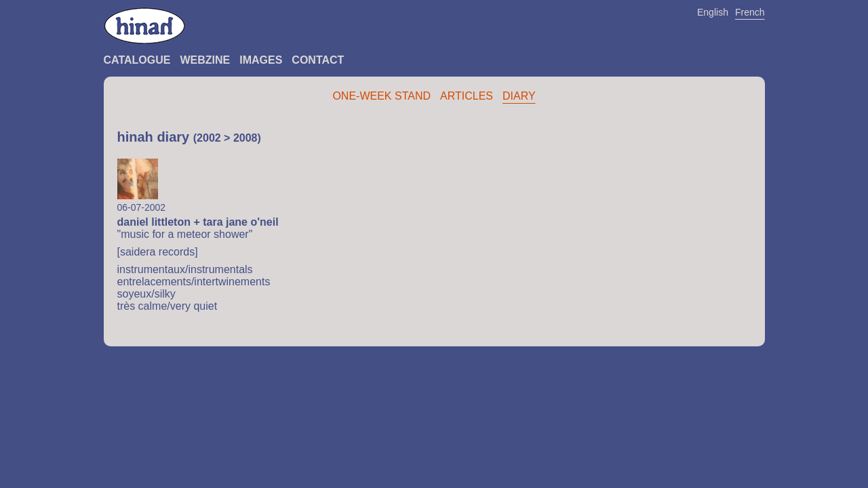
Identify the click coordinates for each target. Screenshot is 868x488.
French (750, 12)
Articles (467, 96)
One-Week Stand (381, 96)
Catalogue (137, 60)
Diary (519, 96)
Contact (318, 60)
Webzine (205, 60)
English (713, 12)
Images (261, 60)
